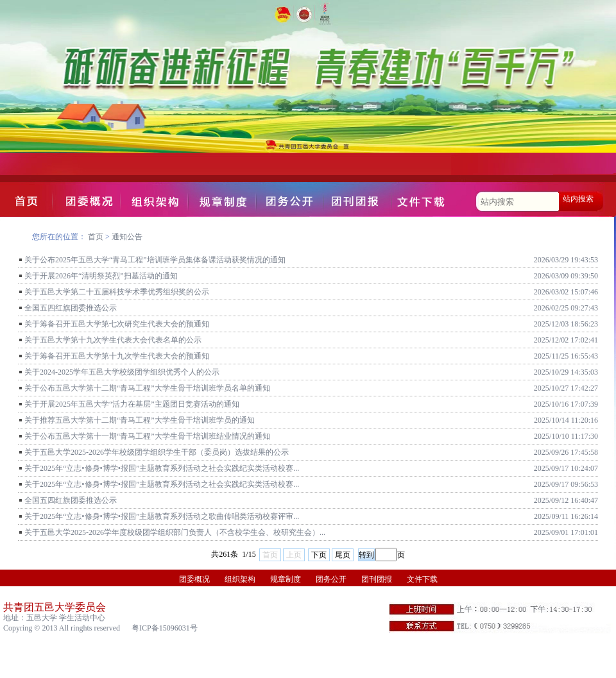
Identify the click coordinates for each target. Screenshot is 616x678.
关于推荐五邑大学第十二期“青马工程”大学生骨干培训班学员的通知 (140, 420)
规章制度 (286, 579)
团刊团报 (377, 579)
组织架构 (240, 579)
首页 (96, 237)
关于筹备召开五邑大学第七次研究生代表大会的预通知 (117, 324)
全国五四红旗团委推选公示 (71, 308)
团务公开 (331, 579)
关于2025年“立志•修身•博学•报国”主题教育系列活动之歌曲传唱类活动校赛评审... (162, 516)
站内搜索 (578, 199)
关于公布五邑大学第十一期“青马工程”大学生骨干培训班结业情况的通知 (147, 436)
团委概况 (194, 579)
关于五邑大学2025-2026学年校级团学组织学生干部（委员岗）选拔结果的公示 (157, 452)
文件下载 (422, 579)
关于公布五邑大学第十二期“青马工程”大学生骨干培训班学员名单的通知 (147, 388)
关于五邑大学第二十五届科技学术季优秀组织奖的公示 (117, 292)
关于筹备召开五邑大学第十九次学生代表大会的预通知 (117, 356)
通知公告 (127, 237)
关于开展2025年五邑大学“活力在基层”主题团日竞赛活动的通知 (132, 404)
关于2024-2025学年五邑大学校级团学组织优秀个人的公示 (122, 372)
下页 (319, 555)
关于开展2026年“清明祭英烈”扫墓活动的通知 (101, 276)
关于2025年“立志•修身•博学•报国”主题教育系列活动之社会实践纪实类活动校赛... (162, 468)
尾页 (343, 555)
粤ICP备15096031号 (165, 628)
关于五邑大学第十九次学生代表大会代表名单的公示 (113, 340)
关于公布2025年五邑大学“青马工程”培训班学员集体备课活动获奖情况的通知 (155, 260)
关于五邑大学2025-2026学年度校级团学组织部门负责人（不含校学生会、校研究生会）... (175, 532)
